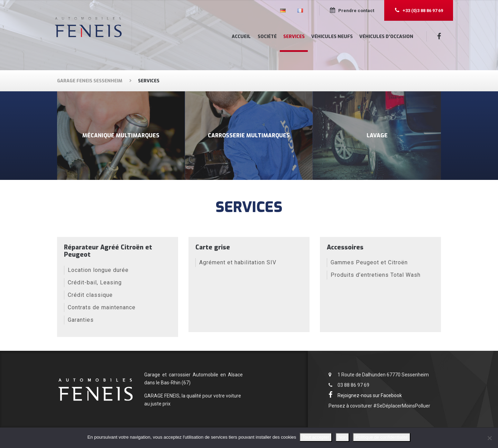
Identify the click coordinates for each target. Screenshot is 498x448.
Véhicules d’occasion (386, 36)
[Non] (489, 438)
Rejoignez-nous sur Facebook (366, 396)
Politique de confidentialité (382, 437)
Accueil (241, 36)
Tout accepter (316, 437)
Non (342, 437)
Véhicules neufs (332, 36)
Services (294, 36)
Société (267, 36)
